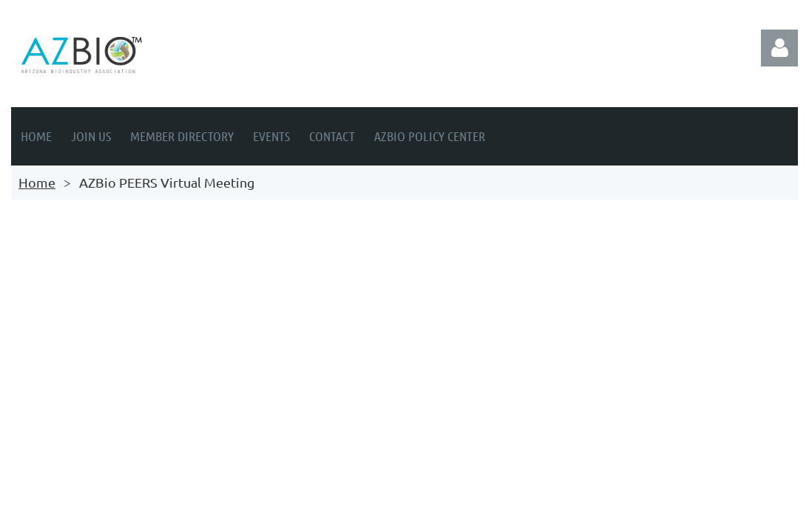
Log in (779, 48)
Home (37, 182)
